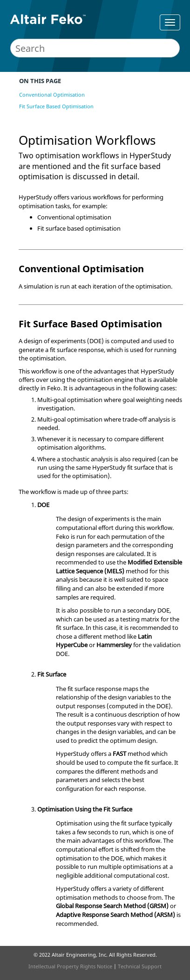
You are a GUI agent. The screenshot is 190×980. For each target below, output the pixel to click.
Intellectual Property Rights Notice (70, 966)
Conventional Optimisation (52, 95)
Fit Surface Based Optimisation (56, 106)
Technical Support (140, 966)
